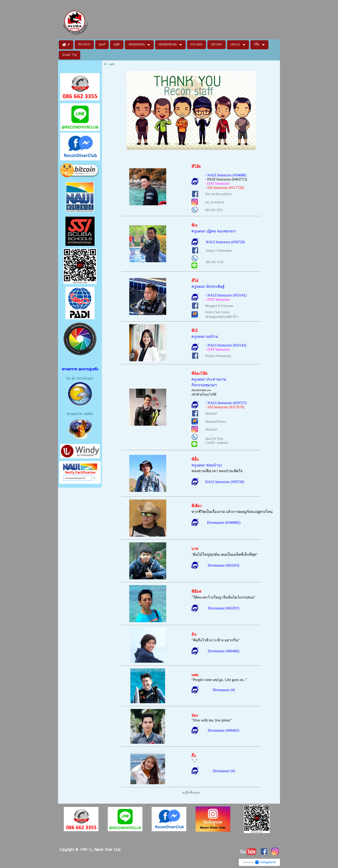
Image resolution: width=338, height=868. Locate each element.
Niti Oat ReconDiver (219, 194)
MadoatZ (211, 414)
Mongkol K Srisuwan (219, 306)
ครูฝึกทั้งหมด (191, 793)
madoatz (223, 443)
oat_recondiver (215, 202)
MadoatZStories (216, 422)
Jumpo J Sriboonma (219, 251)
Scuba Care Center (217, 312)
